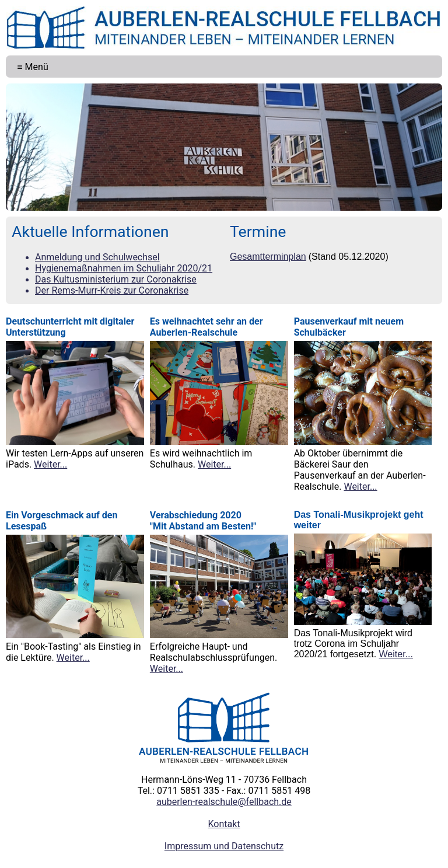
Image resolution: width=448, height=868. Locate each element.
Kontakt (224, 824)
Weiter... (50, 464)
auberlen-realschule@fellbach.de (224, 802)
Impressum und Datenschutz (224, 846)
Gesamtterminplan (268, 257)
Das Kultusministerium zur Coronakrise (116, 279)
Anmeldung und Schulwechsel (97, 257)
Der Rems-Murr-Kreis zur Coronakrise (112, 290)
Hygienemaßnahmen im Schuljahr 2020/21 (124, 268)
